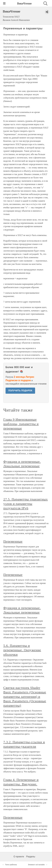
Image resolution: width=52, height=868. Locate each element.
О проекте (19, 857)
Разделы (31, 857)
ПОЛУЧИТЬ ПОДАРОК (20, 391)
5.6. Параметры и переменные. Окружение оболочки (22, 650)
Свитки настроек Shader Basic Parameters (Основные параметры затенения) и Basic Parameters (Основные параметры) (25, 697)
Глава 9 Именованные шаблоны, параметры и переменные (21, 424)
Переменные (13, 541)
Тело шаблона (11, 865)
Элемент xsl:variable (36, 865)
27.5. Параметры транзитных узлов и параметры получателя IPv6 (26, 504)
